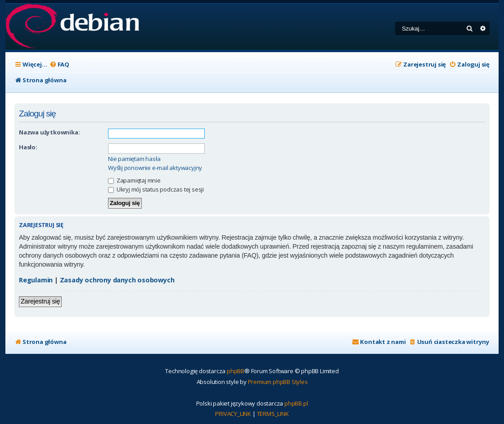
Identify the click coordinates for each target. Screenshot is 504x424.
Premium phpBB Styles (278, 382)
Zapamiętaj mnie (134, 180)
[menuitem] (59, 65)
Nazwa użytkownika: (49, 132)
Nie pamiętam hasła (134, 159)
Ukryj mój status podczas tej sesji (156, 189)
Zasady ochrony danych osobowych (117, 280)
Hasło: (28, 147)
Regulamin (36, 280)
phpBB (236, 371)
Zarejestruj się (40, 301)
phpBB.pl (296, 403)
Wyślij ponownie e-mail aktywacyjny (155, 168)
